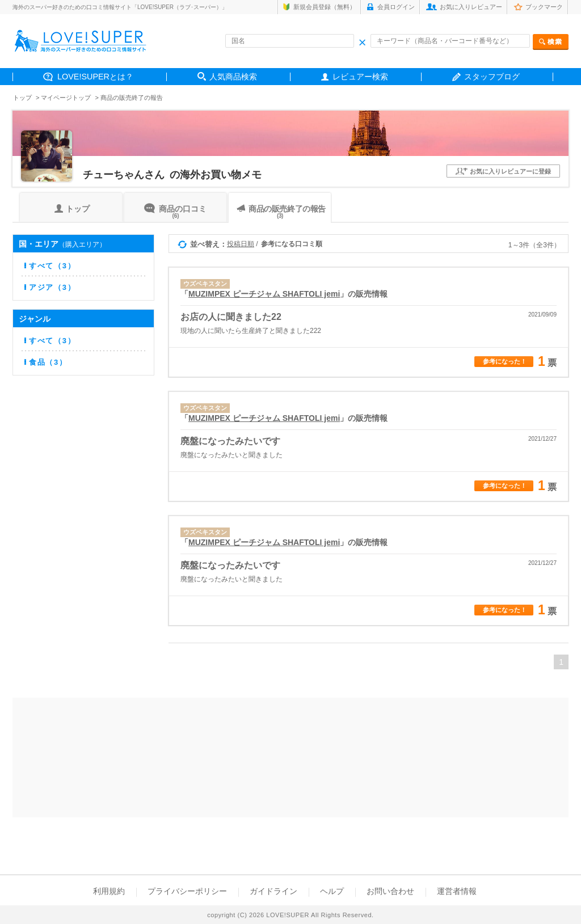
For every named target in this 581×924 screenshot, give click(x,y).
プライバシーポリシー (187, 891)
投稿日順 (241, 244)
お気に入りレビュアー (471, 7)
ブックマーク (544, 7)
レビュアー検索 (360, 77)
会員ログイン (396, 7)
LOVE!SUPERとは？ (95, 77)
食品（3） (48, 362)
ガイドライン (273, 891)
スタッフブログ (492, 77)
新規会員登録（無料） (325, 7)
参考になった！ (505, 361)
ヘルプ (332, 891)
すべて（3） (52, 266)
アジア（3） (52, 287)
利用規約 (109, 891)
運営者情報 (457, 891)
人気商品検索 (233, 77)
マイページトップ (66, 98)
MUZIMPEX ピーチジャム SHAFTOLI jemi (264, 294)
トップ (22, 98)
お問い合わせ (390, 891)
